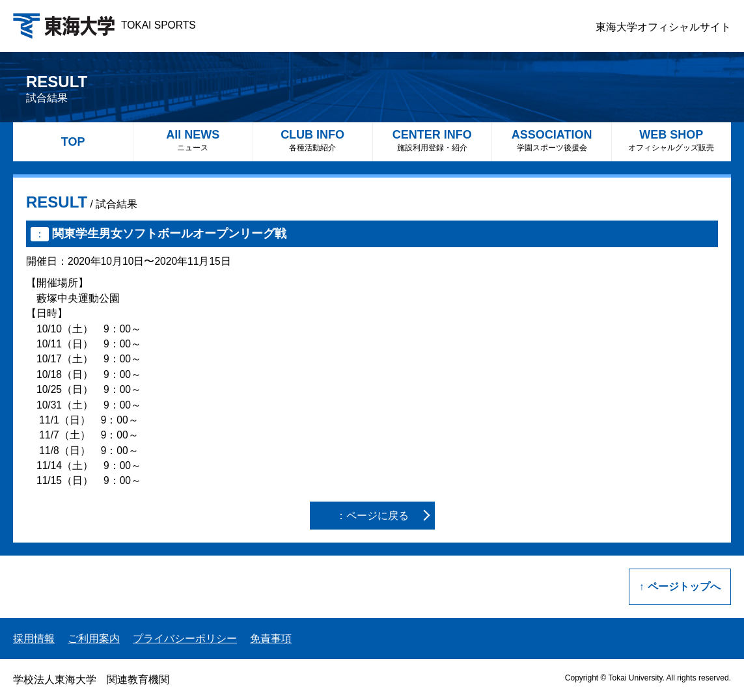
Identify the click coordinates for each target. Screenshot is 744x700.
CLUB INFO (313, 140)
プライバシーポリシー (185, 639)
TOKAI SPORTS (104, 25)
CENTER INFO (433, 140)
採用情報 (34, 639)
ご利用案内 (94, 639)
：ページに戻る (372, 516)
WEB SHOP (671, 140)
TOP (73, 142)
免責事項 (271, 639)
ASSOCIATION (552, 140)
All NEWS (193, 140)
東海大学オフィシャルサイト (663, 27)
